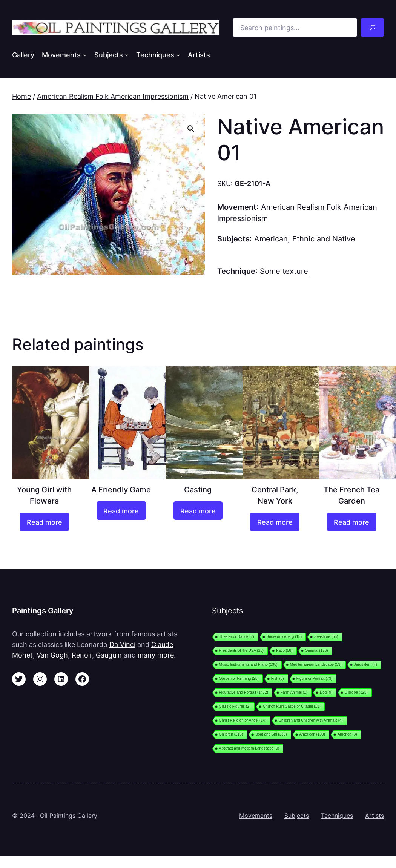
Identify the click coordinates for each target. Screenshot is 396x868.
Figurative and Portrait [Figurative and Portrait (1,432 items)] (244, 692)
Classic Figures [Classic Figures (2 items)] (235, 706)
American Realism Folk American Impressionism (113, 96)
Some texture (284, 271)
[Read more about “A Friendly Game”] (121, 510)
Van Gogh (52, 655)
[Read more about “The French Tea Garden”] (352, 522)
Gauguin (109, 655)
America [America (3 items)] (347, 734)
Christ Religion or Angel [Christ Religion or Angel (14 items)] (243, 720)
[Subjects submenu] (127, 55)
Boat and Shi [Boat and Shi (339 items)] (271, 734)
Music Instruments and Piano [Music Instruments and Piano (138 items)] (248, 664)
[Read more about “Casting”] (198, 510)
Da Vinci (122, 644)
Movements (256, 816)
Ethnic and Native (324, 239)
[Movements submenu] (85, 55)
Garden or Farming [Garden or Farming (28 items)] (239, 678)
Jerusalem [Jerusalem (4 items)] (366, 664)
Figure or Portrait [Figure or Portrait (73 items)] (315, 678)
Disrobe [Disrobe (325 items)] (356, 692)
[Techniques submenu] (178, 55)
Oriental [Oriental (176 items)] (317, 651)
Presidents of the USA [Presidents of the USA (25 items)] (241, 651)
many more (156, 655)
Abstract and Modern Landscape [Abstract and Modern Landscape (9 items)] (249, 748)
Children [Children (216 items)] (231, 734)
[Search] (372, 28)
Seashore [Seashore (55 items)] (326, 637)
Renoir (82, 655)
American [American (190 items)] (312, 734)
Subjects (297, 816)
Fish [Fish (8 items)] (278, 678)
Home (21, 96)
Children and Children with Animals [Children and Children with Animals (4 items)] (311, 720)
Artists (375, 816)
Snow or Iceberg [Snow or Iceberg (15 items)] (284, 637)
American (271, 239)
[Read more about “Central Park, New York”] (275, 522)
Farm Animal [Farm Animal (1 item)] (294, 692)
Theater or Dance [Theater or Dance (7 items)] (237, 637)
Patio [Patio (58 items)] (284, 651)
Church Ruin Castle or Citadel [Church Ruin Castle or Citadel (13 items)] (292, 706)
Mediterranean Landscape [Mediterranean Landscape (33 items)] (316, 664)
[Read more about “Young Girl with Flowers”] (44, 522)
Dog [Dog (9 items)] (326, 692)
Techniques (337, 816)
